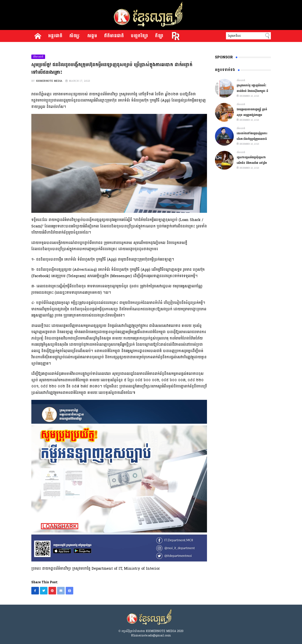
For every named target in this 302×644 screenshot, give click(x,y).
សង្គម (92, 36)
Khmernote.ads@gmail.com (151, 636)
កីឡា (159, 36)
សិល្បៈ (75, 36)
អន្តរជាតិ (55, 36)
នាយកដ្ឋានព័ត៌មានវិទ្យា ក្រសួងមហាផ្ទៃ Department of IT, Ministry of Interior (101, 569)
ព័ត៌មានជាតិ (114, 36)
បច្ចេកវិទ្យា (140, 36)
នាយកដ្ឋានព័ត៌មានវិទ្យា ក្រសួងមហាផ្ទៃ (113, 94)
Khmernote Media (49, 81)
